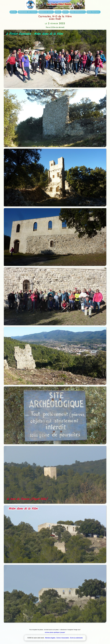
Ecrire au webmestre (76, 638)
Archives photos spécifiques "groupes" (55, 632)
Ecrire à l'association (63, 638)
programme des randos (28, 12)
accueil (13, 12)
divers (65, 12)
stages (58, 12)
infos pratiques (93, 12)
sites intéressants (78, 12)
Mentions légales (50, 638)
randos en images (46, 12)
